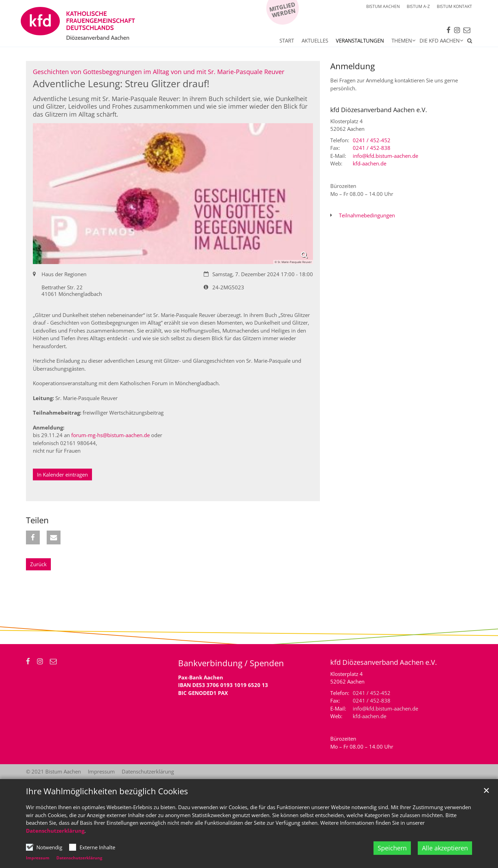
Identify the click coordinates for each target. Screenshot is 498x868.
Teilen (37, 520)
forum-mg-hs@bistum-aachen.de (110, 435)
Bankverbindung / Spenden (231, 663)
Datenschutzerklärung (55, 831)
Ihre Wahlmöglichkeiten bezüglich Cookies (107, 791)
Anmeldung (353, 66)
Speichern (392, 848)
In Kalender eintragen (62, 474)
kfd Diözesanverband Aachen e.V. (379, 110)
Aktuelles (315, 40)
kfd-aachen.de (370, 163)
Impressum (38, 858)
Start (287, 40)
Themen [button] (402, 40)
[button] (468, 42)
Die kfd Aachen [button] (440, 40)
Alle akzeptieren (445, 848)
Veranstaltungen (360, 40)
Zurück (38, 564)
